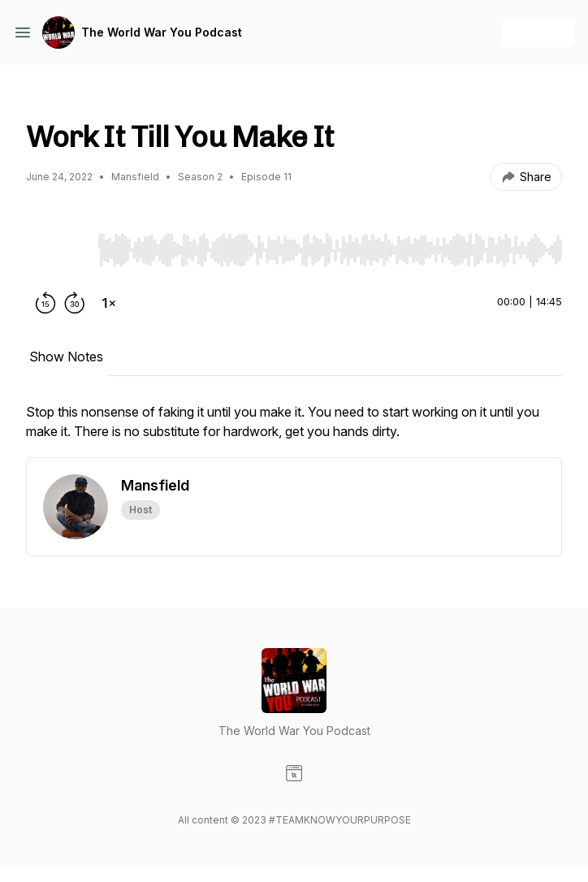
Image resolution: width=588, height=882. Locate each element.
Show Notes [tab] (66, 357)
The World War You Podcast (162, 32)
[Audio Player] (330, 245)
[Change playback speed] (109, 303)
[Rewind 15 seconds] (45, 303)
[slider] (330, 250)
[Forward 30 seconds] (75, 303)
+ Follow (538, 32)
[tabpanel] (294, 430)
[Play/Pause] (58, 249)
